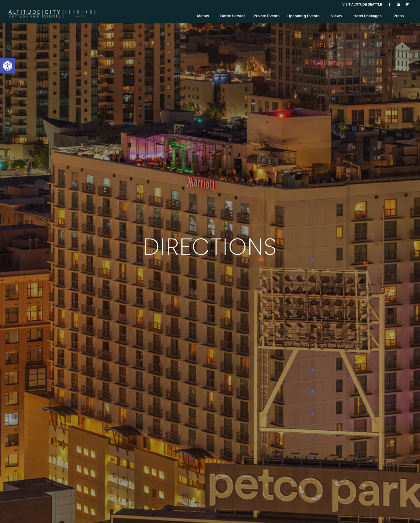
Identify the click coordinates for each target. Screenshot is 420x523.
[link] (8, 66)
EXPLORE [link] (210, 296)
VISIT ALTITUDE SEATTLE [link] (362, 4)
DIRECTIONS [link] (210, 247)
